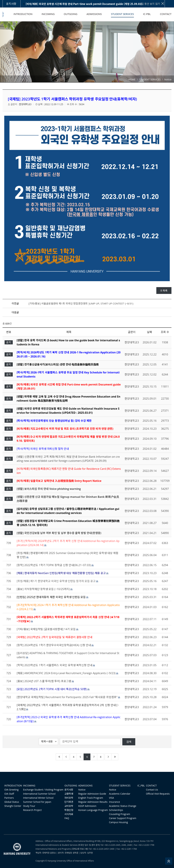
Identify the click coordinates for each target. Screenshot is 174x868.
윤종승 (53, 853)
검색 (129, 742)
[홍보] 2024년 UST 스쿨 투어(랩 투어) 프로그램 (44, 681)
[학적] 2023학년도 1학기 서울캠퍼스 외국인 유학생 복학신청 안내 (54, 665)
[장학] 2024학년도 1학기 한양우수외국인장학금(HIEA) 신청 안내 (54, 645)
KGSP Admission (87, 806)
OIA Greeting (11, 790)
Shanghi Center (13, 806)
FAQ (67, 818)
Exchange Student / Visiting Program (43, 790)
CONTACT (151, 786)
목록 (164, 291)
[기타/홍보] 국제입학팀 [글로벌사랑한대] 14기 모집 (46, 629)
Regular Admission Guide (92, 794)
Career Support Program (123, 818)
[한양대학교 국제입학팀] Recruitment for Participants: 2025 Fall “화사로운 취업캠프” (67, 697)
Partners (9, 798)
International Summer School (39, 794)
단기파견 (69, 802)
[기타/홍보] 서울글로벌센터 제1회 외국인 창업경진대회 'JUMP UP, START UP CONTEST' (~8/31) (81, 303)
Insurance (115, 802)
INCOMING (29, 786)
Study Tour (29, 806)
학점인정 (69, 810)
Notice (82, 790)
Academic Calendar (120, 794)
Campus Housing (119, 822)
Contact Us (152, 790)
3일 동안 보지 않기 (152, 4)
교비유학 (69, 806)
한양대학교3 (25, 104)
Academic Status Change (123, 806)
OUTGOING (71, 786)
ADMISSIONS (85, 786)
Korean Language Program (93, 810)
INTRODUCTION (13, 786)
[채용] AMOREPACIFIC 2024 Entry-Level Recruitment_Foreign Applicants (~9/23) (66, 673)
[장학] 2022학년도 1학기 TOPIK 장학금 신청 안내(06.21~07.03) (54, 565)
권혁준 (76, 853)
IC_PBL (141, 786)
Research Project (32, 810)
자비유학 (69, 798)
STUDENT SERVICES (120, 786)
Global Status (12, 802)
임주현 (90, 853)
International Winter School (38, 798)
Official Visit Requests (158, 794)
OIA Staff (9, 794)
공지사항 (69, 790)
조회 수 (165, 332)
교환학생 (69, 794)
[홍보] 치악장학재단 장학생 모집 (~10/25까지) (43, 589)
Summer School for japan (37, 802)
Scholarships (116, 810)
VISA (112, 798)
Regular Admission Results (93, 802)
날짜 (150, 332)
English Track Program (91, 798)
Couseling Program (120, 814)
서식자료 (69, 814)
